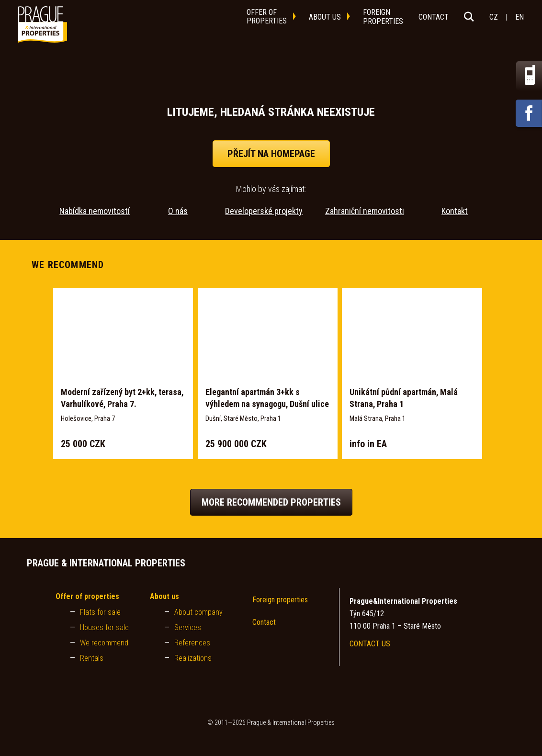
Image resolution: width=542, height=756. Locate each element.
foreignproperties (383, 17)
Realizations (193, 658)
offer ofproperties (267, 17)
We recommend (104, 643)
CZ (494, 17)
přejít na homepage (271, 154)
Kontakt (455, 211)
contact (434, 17)
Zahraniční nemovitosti (365, 211)
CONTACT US (370, 644)
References (192, 643)
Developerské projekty (264, 211)
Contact (264, 622)
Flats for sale (100, 612)
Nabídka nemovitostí (95, 211)
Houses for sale (104, 627)
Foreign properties (280, 600)
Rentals (92, 658)
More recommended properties (271, 502)
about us (325, 17)
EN (519, 17)
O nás (178, 211)
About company (198, 612)
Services (188, 627)
